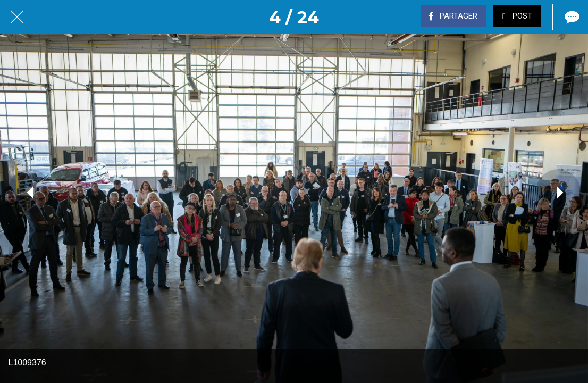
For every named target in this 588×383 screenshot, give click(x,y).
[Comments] (571, 17)
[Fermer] (17, 17)
